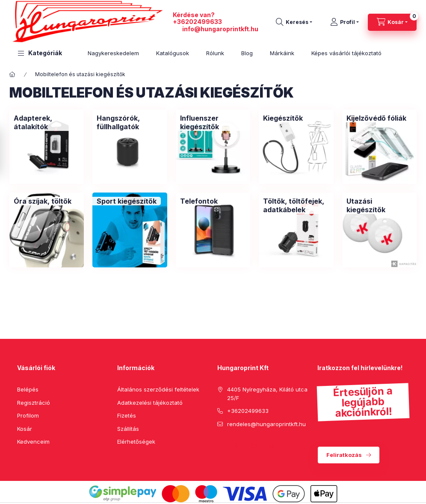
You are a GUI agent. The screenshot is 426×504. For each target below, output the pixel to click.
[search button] (294, 22)
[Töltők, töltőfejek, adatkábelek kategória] (296, 205)
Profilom (28, 415)
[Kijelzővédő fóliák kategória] (376, 118)
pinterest (237, 445)
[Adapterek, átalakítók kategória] (47, 122)
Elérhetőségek (136, 442)
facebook (220, 445)
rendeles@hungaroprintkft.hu (266, 424)
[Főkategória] (12, 74)
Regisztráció (34, 403)
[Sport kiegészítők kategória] (127, 201)
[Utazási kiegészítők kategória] (379, 205)
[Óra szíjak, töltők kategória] (43, 201)
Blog (247, 53)
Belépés (28, 389)
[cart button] (392, 22)
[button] (40, 53)
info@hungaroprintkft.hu (220, 29)
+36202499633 (197, 22)
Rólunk (215, 53)
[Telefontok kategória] (199, 201)
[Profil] (345, 22)
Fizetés (127, 415)
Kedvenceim (33, 442)
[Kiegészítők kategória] (283, 118)
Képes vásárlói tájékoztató (346, 53)
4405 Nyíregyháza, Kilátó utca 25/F (267, 394)
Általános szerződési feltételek (158, 389)
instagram (254, 445)
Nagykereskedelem (113, 53)
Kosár (25, 429)
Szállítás (128, 429)
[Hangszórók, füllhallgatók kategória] (130, 122)
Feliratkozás (344, 455)
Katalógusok (173, 53)
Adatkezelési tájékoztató (150, 403)
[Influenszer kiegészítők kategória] (213, 122)
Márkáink (282, 53)
